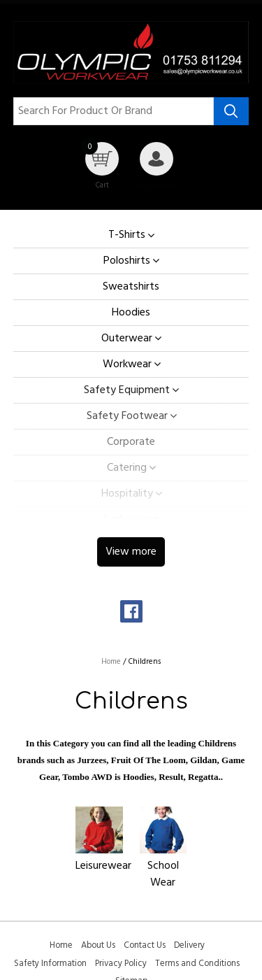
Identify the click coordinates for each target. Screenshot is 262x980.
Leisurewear (103, 866)
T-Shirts (127, 235)
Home (61, 945)
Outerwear (127, 339)
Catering (127, 468)
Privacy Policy (121, 964)
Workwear (127, 364)
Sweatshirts (131, 287)
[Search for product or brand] (114, 111)
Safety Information (50, 964)
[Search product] (231, 111)
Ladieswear (131, 520)
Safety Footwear (127, 416)
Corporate (131, 442)
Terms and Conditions (197, 964)
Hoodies (131, 313)
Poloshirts (127, 261)
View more (131, 552)
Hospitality (127, 494)
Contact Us (145, 945)
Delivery (189, 945)
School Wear (163, 874)
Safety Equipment (127, 390)
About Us (98, 945)
